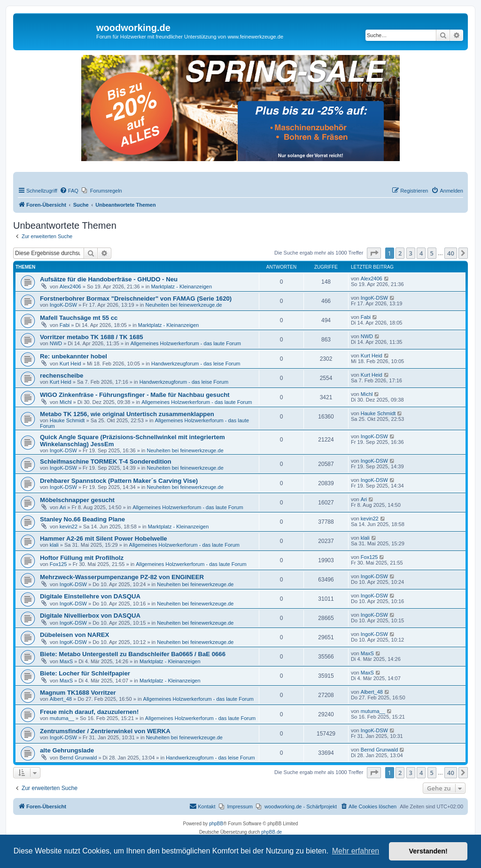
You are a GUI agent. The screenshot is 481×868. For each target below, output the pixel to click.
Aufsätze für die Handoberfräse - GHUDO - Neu (109, 279)
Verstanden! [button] (428, 851)
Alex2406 (70, 287)
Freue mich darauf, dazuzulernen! (89, 712)
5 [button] (432, 253)
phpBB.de (272, 832)
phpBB (216, 824)
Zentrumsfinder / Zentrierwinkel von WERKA (105, 731)
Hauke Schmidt (67, 420)
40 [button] (451, 253)
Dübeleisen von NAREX (74, 635)
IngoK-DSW (63, 305)
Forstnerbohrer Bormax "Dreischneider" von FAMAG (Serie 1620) (136, 298)
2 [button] (400, 253)
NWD (56, 343)
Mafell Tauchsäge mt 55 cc (79, 318)
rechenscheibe (62, 376)
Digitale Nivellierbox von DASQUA (90, 616)
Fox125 (58, 564)
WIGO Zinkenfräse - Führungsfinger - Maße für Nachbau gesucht (135, 395)
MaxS (66, 661)
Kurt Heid (70, 364)
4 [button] (421, 253)
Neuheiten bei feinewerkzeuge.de (183, 305)
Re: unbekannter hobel (74, 356)
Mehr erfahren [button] (356, 851)
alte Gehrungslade (67, 750)
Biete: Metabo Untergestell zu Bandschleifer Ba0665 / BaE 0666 (133, 654)
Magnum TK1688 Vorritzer (78, 693)
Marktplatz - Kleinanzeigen (181, 287)
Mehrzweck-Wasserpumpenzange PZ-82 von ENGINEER (122, 577)
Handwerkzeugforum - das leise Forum (196, 364)
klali (54, 545)
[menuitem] (69, 191)
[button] (374, 253)
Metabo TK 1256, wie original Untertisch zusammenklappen (127, 414)
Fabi (65, 325)
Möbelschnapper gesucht (77, 500)
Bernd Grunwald (78, 758)
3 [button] (411, 253)
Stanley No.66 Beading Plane (82, 519)
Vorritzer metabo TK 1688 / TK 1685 (92, 337)
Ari (63, 507)
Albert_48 (61, 699)
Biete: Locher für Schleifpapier (85, 673)
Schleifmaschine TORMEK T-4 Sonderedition (106, 461)
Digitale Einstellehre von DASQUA (90, 596)
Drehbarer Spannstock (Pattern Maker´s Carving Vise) (119, 481)
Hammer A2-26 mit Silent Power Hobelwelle (104, 539)
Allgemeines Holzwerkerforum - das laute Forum (186, 343)
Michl (66, 402)
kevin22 (69, 527)
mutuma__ (62, 718)
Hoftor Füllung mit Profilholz (82, 558)
